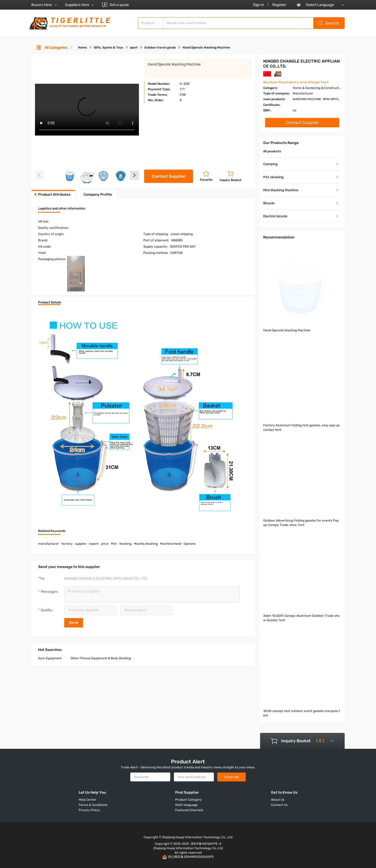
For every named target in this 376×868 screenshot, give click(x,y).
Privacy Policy (89, 810)
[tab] (302, 164)
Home (83, 47)
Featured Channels (189, 810)
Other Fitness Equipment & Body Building (101, 629)
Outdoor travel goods (160, 47)
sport (134, 47)
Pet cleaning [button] (301, 177)
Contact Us (279, 805)
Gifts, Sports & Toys (108, 47)
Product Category (189, 800)
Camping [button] (301, 164)
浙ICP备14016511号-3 (206, 844)
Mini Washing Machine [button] (301, 190)
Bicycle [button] (301, 203)
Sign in (258, 5)
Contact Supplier (169, 176)
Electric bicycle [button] (301, 216)
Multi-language (186, 805)
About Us (278, 800)
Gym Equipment (50, 629)
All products (272, 151)
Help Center (87, 800)
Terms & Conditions (93, 805)
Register (279, 5)
